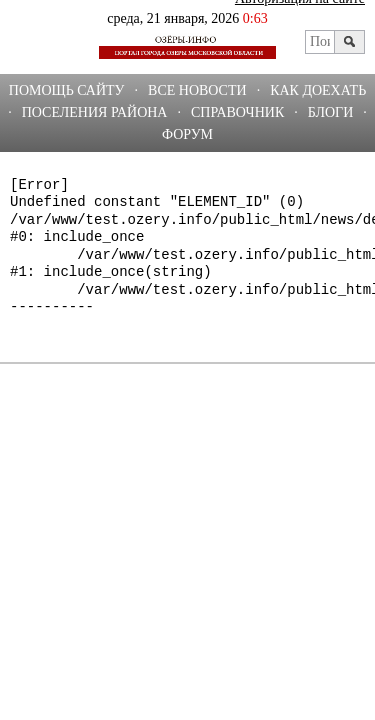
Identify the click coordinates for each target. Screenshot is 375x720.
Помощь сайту (67, 90)
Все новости (197, 90)
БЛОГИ (331, 112)
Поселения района (95, 112)
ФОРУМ (187, 134)
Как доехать (318, 90)
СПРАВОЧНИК (237, 112)
